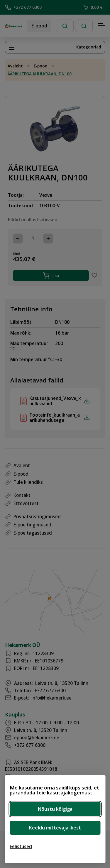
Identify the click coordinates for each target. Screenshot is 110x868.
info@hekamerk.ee (51, 698)
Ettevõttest (26, 503)
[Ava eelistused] (21, 846)
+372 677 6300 (23, 7)
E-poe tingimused (32, 525)
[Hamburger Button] (101, 26)
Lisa (51, 276)
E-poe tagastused (33, 533)
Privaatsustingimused (37, 516)
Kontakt (22, 495)
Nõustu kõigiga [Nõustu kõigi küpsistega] (55, 809)
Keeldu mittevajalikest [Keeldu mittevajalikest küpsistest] (55, 828)
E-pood (39, 26)
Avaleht (15, 66)
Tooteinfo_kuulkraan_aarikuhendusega (60, 418)
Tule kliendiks (28, 482)
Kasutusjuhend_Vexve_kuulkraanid (60, 401)
